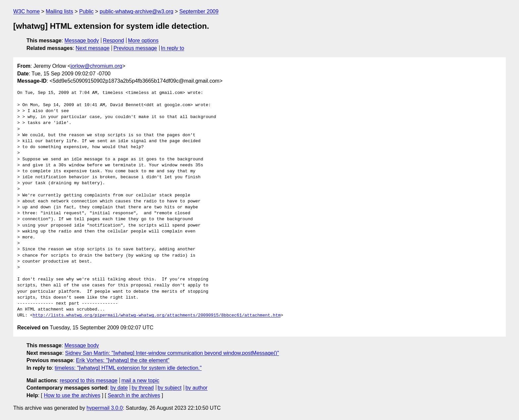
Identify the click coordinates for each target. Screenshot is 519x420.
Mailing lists (59, 11)
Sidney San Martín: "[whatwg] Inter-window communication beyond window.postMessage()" (172, 353)
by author (196, 388)
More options (143, 41)
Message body (82, 41)
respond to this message (88, 380)
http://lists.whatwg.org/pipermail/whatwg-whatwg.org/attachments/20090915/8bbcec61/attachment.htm (157, 315)
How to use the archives (72, 395)
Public (86, 11)
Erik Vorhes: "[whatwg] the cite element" (123, 360)
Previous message (135, 48)
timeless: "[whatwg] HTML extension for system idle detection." (128, 368)
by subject (169, 388)
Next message (93, 48)
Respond (114, 41)
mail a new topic (141, 380)
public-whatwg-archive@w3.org (137, 11)
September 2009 (199, 11)
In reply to (172, 48)
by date (119, 388)
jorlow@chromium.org (96, 66)
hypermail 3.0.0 (104, 408)
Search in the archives (134, 395)
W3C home (26, 11)
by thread (143, 388)
